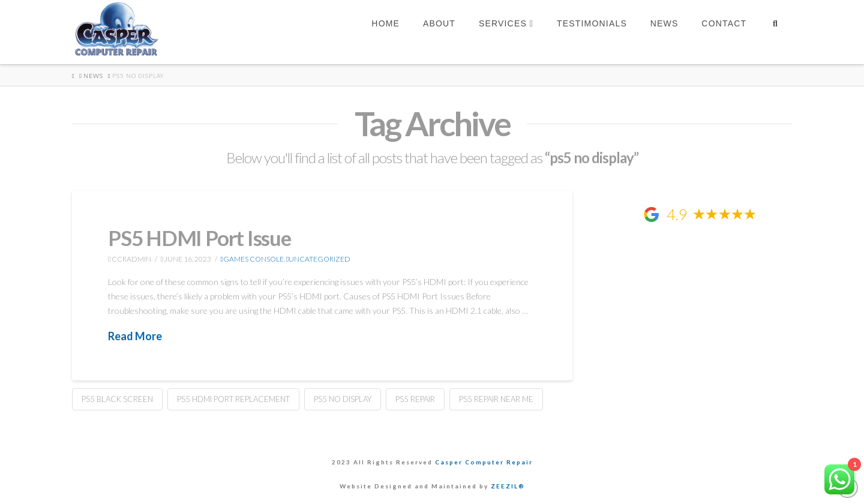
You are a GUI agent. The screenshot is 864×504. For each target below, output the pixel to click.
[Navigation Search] (775, 32)
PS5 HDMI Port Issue (199, 238)
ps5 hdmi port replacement (233, 399)
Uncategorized (318, 259)
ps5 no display (343, 399)
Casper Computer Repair (484, 462)
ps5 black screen (117, 399)
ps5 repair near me (496, 399)
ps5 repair (415, 399)
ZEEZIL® (508, 486)
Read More (135, 336)
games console (252, 259)
